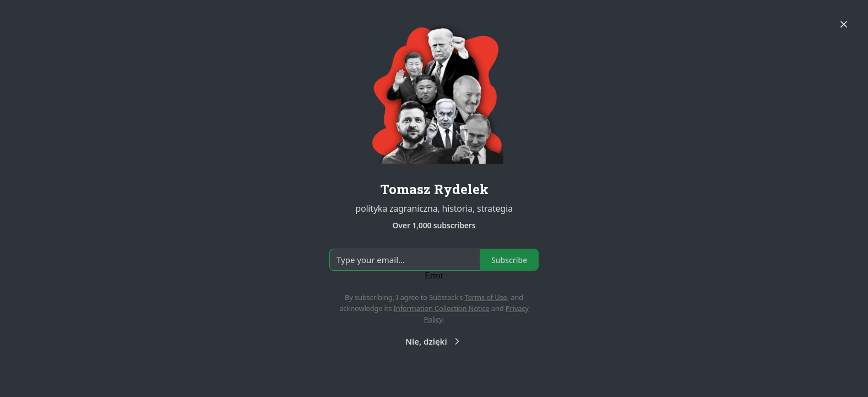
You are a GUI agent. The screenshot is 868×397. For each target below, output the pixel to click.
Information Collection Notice (441, 308)
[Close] (844, 24)
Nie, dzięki (434, 341)
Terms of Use (486, 297)
